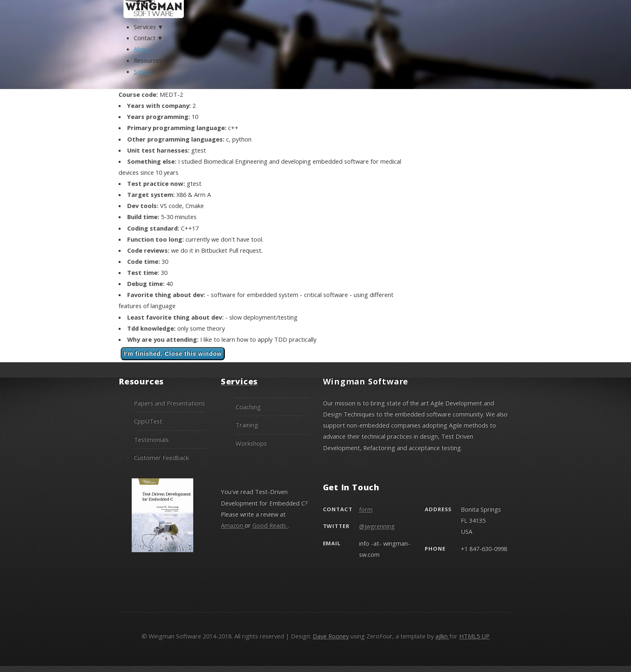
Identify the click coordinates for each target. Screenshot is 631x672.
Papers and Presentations (169, 403)
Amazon (233, 525)
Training (247, 425)
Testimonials (151, 439)
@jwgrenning (377, 526)
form (366, 509)
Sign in (143, 71)
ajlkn (442, 636)
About (142, 49)
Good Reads (270, 525)
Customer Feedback (161, 457)
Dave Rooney (331, 636)
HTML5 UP (474, 636)
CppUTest (148, 421)
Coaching (248, 407)
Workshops (251, 443)
